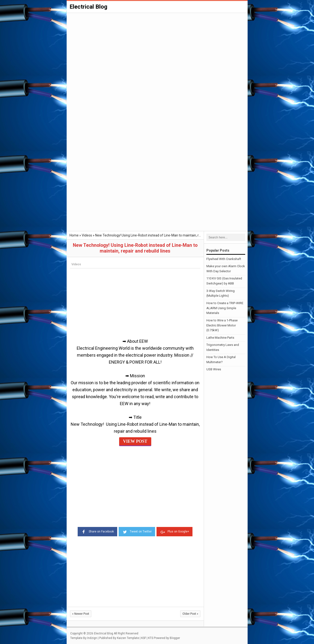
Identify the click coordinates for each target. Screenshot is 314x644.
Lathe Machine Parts (220, 338)
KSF (144, 638)
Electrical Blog (88, 7)
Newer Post (81, 614)
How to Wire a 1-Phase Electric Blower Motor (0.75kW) (222, 325)
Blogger (175, 638)
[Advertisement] (157, 49)
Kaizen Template (128, 638)
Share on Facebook (97, 531)
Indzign (92, 638)
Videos (76, 264)
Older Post (190, 614)
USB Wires (214, 369)
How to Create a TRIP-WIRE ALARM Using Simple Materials (225, 308)
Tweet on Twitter (137, 531)
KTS (151, 638)
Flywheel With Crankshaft (224, 259)
